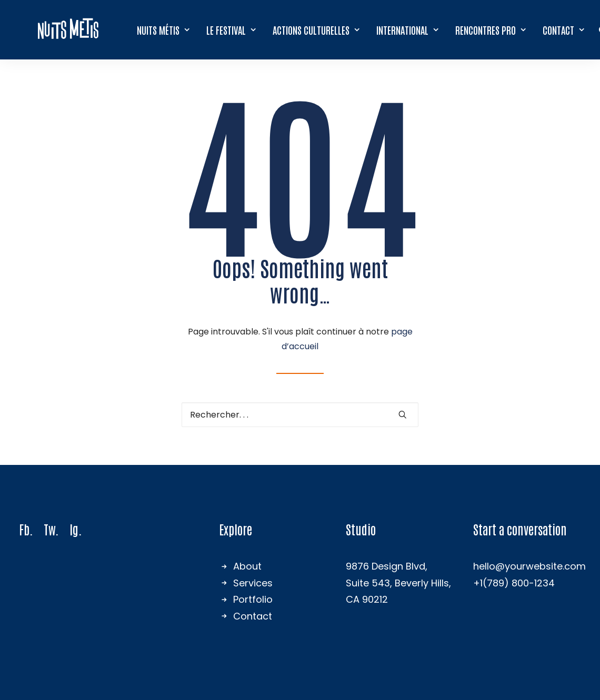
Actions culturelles (317, 29)
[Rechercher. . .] (300, 415)
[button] (403, 414)
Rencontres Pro (491, 29)
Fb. (26, 529)
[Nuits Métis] (68, 29)
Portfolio (253, 599)
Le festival (232, 29)
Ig (74, 529)
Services (253, 583)
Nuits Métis (164, 29)
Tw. (51, 529)
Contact (564, 29)
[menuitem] (164, 29)
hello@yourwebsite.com (529, 566)
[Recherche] (300, 415)
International (408, 29)
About (247, 566)
